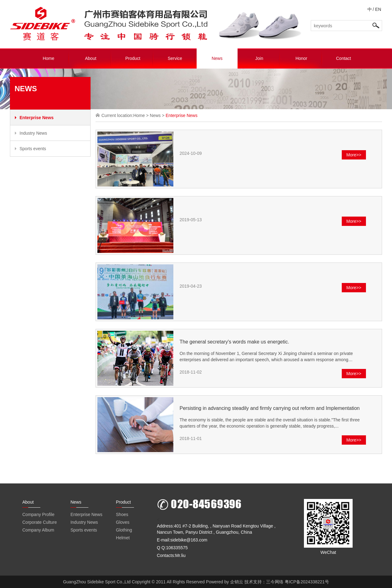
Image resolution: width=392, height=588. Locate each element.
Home (49, 58)
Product (133, 58)
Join (259, 58)
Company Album (38, 530)
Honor (301, 58)
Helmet (123, 538)
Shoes (122, 514)
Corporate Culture (40, 522)
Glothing (124, 530)
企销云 (237, 582)
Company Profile (38, 514)
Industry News (31, 133)
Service (175, 58)
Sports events (31, 149)
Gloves (123, 522)
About (91, 58)
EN (378, 9)
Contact (343, 58)
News (217, 58)
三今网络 (275, 582)
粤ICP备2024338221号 (307, 582)
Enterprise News (34, 118)
